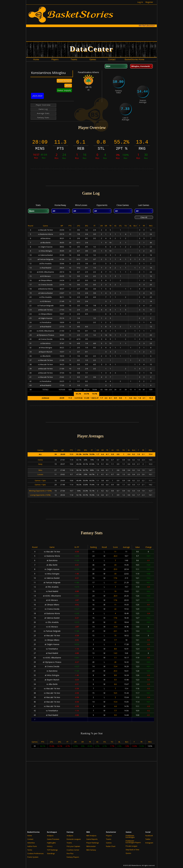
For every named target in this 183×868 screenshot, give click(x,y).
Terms (30, 850)
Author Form (32, 846)
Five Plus (70, 853)
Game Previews (53, 839)
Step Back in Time (132, 850)
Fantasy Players (73, 857)
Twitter (148, 839)
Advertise (31, 843)
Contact (30, 839)
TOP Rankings (52, 850)
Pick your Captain (73, 846)
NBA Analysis (91, 836)
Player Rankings (93, 843)
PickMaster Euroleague (130, 836)
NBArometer (91, 846)
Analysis (50, 836)
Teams (69, 843)
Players (109, 836)
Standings (51, 853)
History (50, 846)
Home (30, 836)
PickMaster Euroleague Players (133, 842)
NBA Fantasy (91, 850)
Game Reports (92, 839)
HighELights (51, 843)
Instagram (149, 843)
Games (109, 843)
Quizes (128, 853)
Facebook (149, 836)
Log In (140, 2)
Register (149, 2)
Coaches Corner (73, 850)
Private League (131, 846)
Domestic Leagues (74, 839)
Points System (33, 857)
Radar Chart (111, 846)
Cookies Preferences (36, 853)
